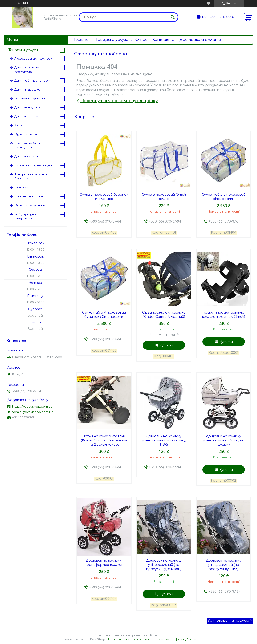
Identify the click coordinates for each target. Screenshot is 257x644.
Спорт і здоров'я (29, 196)
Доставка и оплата (200, 40)
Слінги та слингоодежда (36, 165)
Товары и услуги (112, 40)
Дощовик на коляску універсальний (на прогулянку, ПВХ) (223, 565)
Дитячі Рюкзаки (27, 156)
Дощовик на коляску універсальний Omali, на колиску (223, 440)
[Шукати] (173, 17)
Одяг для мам (26, 134)
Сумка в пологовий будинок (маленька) (104, 197)
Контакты (163, 40)
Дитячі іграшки (27, 90)
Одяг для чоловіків (30, 205)
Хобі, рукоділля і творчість (27, 216)
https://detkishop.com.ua (32, 407)
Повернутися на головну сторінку (119, 101)
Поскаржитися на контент (130, 640)
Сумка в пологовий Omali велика (164, 197)
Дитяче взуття (28, 107)
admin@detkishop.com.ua (33, 412)
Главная (82, 40)
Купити (166, 345)
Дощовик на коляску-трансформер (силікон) (104, 563)
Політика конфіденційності (176, 640)
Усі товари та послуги (228, 621)
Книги (19, 125)
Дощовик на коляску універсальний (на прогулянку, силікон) (164, 565)
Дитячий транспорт (32, 81)
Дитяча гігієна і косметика (28, 70)
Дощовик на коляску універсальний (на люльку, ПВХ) (164, 440)
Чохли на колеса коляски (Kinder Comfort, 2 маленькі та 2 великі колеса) (104, 440)
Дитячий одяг (26, 116)
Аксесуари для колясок (33, 59)
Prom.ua (156, 635)
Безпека (21, 187)
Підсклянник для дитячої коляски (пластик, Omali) (223, 315)
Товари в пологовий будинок (31, 176)
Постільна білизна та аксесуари (33, 145)
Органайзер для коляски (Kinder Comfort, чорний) (164, 315)
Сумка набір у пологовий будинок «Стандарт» (104, 315)
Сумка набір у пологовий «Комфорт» (224, 197)
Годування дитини (30, 99)
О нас (141, 40)
